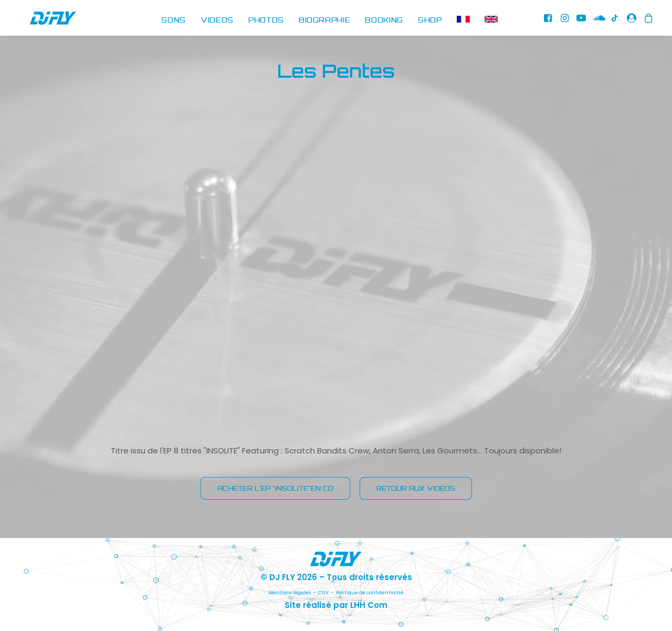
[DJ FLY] (41, 21)
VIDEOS (217, 20)
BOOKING (384, 20)
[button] (549, 21)
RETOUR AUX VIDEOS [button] (416, 488)
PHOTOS (266, 20)
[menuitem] (174, 21)
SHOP (430, 20)
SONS (174, 20)
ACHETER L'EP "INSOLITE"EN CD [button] (275, 488)
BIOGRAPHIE (325, 20)
